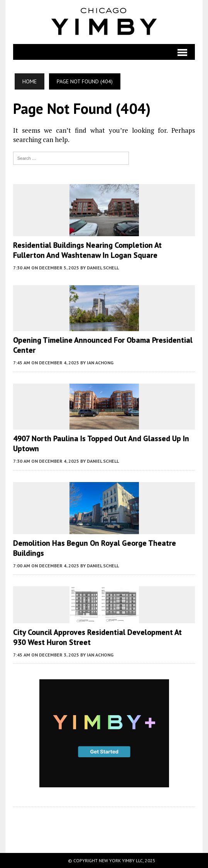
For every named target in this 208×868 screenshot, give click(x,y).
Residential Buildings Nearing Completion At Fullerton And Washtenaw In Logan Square (87, 250)
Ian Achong (100, 363)
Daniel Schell (103, 268)
